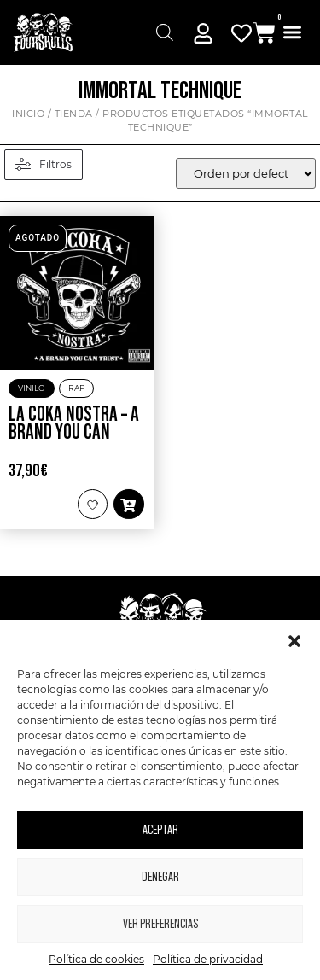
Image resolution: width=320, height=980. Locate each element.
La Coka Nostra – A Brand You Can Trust (74, 433)
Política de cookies (96, 959)
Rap (76, 388)
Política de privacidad (208, 959)
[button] (294, 641)
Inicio (28, 114)
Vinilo (32, 388)
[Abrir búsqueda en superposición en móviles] (165, 32)
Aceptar (160, 830)
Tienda (74, 114)
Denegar (160, 877)
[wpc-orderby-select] (246, 173)
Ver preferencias (160, 924)
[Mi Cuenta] (203, 33)
